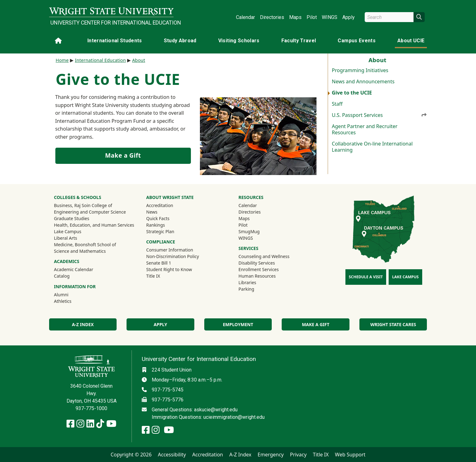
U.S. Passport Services (379, 115)
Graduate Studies (72, 218)
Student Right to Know (169, 269)
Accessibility (172, 455)
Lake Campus (68, 231)
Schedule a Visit (366, 277)
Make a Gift (123, 155)
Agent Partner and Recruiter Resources (365, 129)
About (139, 60)
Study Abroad (180, 41)
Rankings (155, 225)
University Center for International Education (112, 23)
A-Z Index (83, 324)
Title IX (153, 276)
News (152, 212)
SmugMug (257, 231)
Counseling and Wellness (264, 256)
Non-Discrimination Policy (173, 256)
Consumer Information (170, 250)
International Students (115, 41)
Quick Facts (158, 218)
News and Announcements (363, 81)
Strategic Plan (160, 231)
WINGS (330, 17)
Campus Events (357, 41)
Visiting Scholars (239, 41)
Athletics (71, 301)
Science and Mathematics (80, 251)
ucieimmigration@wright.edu (234, 417)
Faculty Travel (299, 41)
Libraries (247, 282)
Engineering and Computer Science (90, 212)
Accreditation (160, 205)
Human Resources (257, 276)
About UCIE (411, 41)
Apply (349, 17)
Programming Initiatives (360, 70)
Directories (272, 17)
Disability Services (257, 263)
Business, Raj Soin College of (83, 205)
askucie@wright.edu (216, 410)
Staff (337, 104)
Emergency (271, 455)
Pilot (312, 17)
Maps (295, 17)
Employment (238, 324)
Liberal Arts (66, 238)
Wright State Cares (393, 324)
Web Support (350, 455)
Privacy (298, 455)
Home (62, 60)
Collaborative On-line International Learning (372, 147)
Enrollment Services (259, 269)
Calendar (245, 17)
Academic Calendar (74, 269)
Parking (246, 289)
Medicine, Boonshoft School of (85, 245)
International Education (100, 60)
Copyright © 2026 (131, 455)
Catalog (62, 276)
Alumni (70, 294)
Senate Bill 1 (159, 263)
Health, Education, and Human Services (94, 225)
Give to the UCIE (352, 93)
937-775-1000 (91, 408)
